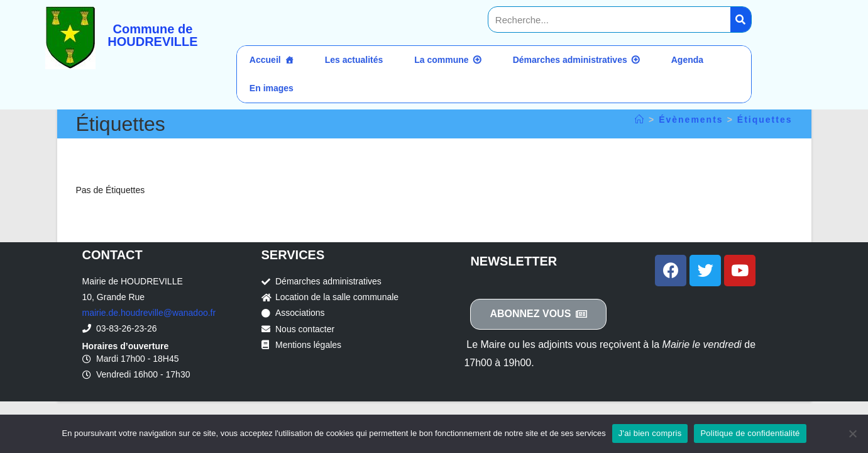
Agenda (687, 60)
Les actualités (354, 60)
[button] (538, 314)
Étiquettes (765, 120)
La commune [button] (441, 60)
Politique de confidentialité (750, 433)
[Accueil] (640, 120)
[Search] (741, 20)
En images (272, 88)
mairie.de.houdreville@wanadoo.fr (149, 313)
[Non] (852, 433)
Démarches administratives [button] (570, 60)
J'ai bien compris (650, 433)
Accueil (265, 60)
